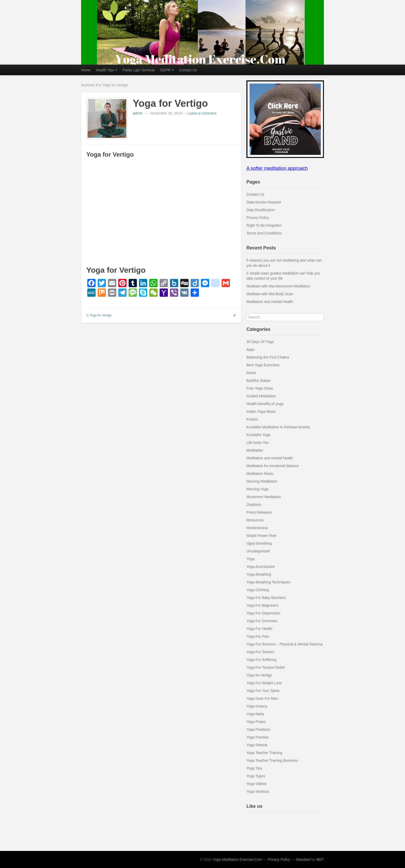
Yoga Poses (256, 722)
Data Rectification (261, 210)
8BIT (320, 859)
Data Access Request (264, 202)
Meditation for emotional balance (272, 466)
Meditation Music (260, 474)
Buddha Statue (258, 380)
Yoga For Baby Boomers (266, 598)
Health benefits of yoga (265, 404)
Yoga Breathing (259, 574)
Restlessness (257, 528)
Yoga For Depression (263, 613)
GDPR (167, 70)
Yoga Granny (257, 706)
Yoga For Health (259, 629)
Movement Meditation (264, 497)
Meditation (255, 450)
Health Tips (107, 70)
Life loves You (258, 443)
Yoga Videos (256, 784)
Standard (303, 859)
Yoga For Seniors (260, 652)
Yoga (250, 559)
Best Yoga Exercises (263, 365)
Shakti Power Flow (261, 536)
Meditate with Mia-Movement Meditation (278, 286)
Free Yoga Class (260, 388)
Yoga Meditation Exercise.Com (237, 859)
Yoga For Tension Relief (266, 667)
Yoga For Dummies (262, 621)
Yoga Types (256, 776)
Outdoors (254, 505)
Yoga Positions (258, 729)
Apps (251, 349)
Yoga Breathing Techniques (268, 582)
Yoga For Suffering (261, 660)
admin (138, 113)
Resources (255, 520)
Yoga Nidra (255, 714)
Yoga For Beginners (262, 605)
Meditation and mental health (270, 302)
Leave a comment (202, 113)
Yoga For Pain (258, 636)
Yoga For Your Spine (263, 691)
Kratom (252, 419)
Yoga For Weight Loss (264, 683)
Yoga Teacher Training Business (272, 760)
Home (86, 70)
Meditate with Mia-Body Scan (270, 294)
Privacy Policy (258, 218)
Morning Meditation (262, 481)
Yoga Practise (258, 737)
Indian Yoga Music (261, 412)
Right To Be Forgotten (264, 225)
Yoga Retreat (257, 745)
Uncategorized (258, 551)
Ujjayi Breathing (259, 543)
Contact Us (188, 70)
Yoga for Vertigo (170, 103)
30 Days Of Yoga (260, 342)
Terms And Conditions (264, 233)
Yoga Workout (258, 791)
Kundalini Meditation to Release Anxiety (278, 427)
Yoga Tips (254, 768)
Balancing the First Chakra (268, 357)
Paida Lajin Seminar (139, 70)
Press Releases (259, 512)
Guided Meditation (261, 396)
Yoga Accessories (261, 567)
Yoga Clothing (258, 590)
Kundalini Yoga (258, 435)
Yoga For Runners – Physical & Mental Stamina (285, 644)
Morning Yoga (258, 489)
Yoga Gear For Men (262, 698)
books (251, 373)
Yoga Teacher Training (264, 753)
